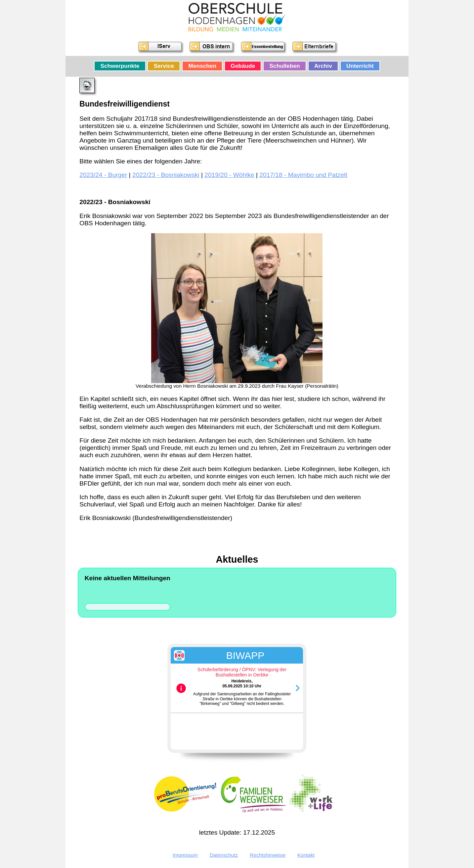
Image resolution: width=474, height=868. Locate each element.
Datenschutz (224, 855)
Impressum (185, 855)
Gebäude (243, 66)
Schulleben (285, 66)
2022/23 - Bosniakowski (166, 175)
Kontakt (306, 855)
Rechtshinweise (268, 855)
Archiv (323, 66)
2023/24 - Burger (103, 175)
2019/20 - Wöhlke (229, 175)
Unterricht (360, 66)
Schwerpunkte (120, 66)
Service (164, 66)
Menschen (202, 66)
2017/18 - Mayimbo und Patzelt (303, 175)
